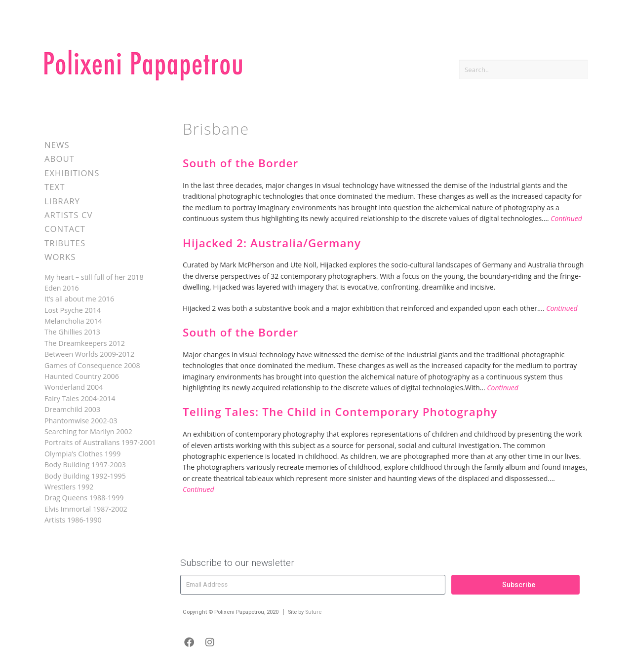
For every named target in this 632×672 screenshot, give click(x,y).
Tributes (65, 243)
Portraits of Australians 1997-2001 (100, 442)
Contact (65, 229)
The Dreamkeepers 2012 (85, 343)
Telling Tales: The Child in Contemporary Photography (340, 412)
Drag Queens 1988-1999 (84, 498)
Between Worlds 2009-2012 (89, 354)
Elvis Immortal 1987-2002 (86, 509)
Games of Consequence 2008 (92, 365)
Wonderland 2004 (74, 387)
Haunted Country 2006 (82, 376)
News (57, 145)
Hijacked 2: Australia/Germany (272, 243)
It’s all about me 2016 (79, 299)
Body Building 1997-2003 (85, 465)
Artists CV (68, 215)
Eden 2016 (62, 288)
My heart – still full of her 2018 (94, 277)
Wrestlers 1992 (69, 487)
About (59, 159)
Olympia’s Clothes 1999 (82, 454)
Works (60, 257)
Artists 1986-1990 (73, 520)
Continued (566, 218)
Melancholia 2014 (73, 321)
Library (62, 201)
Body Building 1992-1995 (85, 476)
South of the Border (240, 163)
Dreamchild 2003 (72, 409)
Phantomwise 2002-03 (81, 421)
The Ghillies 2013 (72, 332)
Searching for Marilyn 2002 (88, 431)
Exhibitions (72, 173)
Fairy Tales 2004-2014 (80, 398)
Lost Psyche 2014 (73, 310)
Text (55, 187)
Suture (313, 612)
